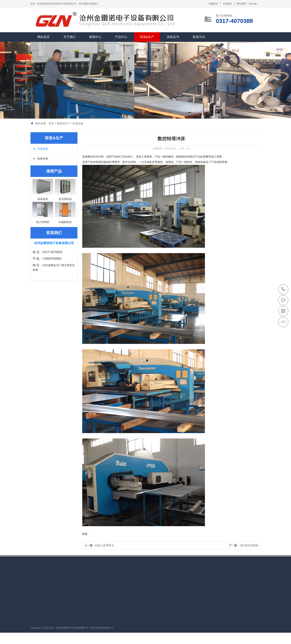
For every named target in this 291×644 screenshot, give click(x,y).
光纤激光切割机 (244, 545)
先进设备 (78, 123)
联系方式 (199, 37)
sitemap (253, 4)
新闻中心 (95, 37)
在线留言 (227, 4)
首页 (51, 123)
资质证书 (173, 37)
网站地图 (241, 4)
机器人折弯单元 (99, 545)
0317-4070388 (283, 289)
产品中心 (121, 37)
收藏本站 (214, 4)
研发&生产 (147, 37)
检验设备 (43, 159)
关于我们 (69, 37)
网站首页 (44, 37)
